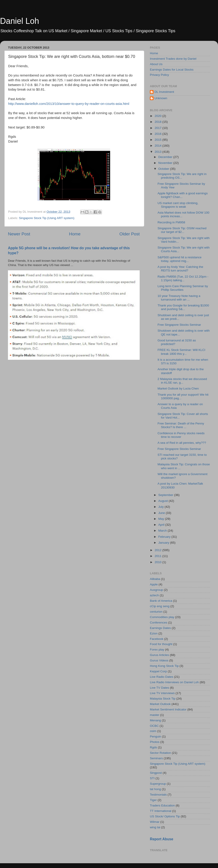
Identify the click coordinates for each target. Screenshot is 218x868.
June (162, 513)
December (166, 157)
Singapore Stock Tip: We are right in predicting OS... (182, 176)
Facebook (157, 639)
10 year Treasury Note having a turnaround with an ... (179, 298)
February (165, 537)
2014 (159, 146)
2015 (159, 140)
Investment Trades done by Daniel (173, 59)
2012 (159, 550)
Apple (154, 584)
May (162, 519)
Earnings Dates (160, 628)
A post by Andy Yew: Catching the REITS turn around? (180, 269)
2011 (159, 556)
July (161, 507)
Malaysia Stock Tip (163, 699)
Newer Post (19, 234)
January (164, 543)
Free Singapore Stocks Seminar (179, 325)
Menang (155, 720)
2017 (159, 128)
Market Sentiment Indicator (168, 709)
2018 (159, 122)
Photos (155, 742)
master (155, 715)
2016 (159, 134)
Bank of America (161, 601)
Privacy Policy (159, 75)
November (166, 163)
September (166, 495)
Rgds (154, 747)
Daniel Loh (20, 21)
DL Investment (164, 92)
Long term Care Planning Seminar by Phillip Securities (183, 288)
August (163, 501)
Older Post (130, 234)
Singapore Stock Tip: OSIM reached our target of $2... (182, 230)
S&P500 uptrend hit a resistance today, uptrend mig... (180, 259)
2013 (159, 152)
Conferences (159, 623)
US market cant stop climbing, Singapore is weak (178, 205)
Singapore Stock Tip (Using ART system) (47, 218)
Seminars (156, 758)
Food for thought (161, 644)
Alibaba (155, 579)
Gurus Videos (159, 660)
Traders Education (162, 805)
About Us (156, 64)
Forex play (157, 650)
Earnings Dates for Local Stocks (172, 70)
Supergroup (158, 784)
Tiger (153, 800)
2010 (159, 562)
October (164, 169)
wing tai (155, 827)
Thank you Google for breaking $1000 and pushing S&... (183, 307)
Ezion (154, 633)
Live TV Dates (160, 688)
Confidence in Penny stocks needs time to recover (181, 435)
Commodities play (162, 617)
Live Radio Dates (162, 677)
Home (75, 234)
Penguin (156, 736)
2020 (159, 116)
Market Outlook (160, 704)
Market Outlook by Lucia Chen (178, 388)
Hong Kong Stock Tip (164, 666)
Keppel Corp (158, 671)
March (163, 531)
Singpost (156, 773)
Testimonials (158, 795)
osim (153, 731)
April (162, 525)
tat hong (155, 789)
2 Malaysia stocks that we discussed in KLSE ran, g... (182, 381)
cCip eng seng (160, 606)
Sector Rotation (160, 753)
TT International (161, 811)
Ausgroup (156, 590)
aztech (154, 595)
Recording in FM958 (171, 222)
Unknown (161, 98)
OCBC (154, 726)
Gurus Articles (159, 655)
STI (152, 778)
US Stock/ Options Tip (165, 816)
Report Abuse (162, 839)
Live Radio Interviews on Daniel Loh (174, 682)
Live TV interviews (162, 693)
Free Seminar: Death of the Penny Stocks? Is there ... (181, 425)
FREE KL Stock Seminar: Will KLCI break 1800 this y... (181, 352)
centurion (156, 612)
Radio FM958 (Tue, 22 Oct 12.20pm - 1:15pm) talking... (183, 278)
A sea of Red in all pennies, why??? (182, 443)
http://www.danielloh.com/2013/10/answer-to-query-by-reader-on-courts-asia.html (69, 104)
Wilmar (155, 822)
